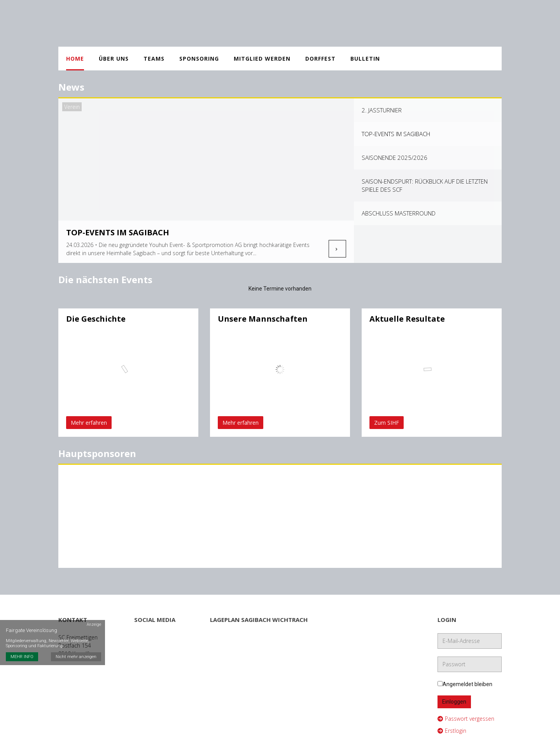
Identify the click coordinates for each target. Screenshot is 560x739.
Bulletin (365, 59)
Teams (154, 59)
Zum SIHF (387, 423)
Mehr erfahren (89, 423)
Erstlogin (452, 727)
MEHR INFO (22, 657)
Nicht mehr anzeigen (76, 657)
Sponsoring (199, 59)
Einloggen (454, 698)
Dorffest (320, 59)
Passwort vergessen (466, 715)
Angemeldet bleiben (465, 681)
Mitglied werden (262, 59)
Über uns (114, 59)
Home (75, 59)
